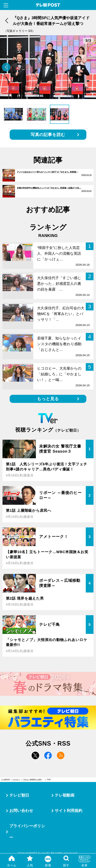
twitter (35, 755)
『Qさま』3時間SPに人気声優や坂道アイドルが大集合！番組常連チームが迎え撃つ (34, 779)
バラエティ (16, 779)
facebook (48, 755)
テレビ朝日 (19, 795)
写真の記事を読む (48, 135)
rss (61, 755)
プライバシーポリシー (27, 832)
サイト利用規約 (68, 811)
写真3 (49, 779)
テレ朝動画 (65, 795)
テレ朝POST (48, 5)
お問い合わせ (21, 811)
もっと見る (48, 399)
